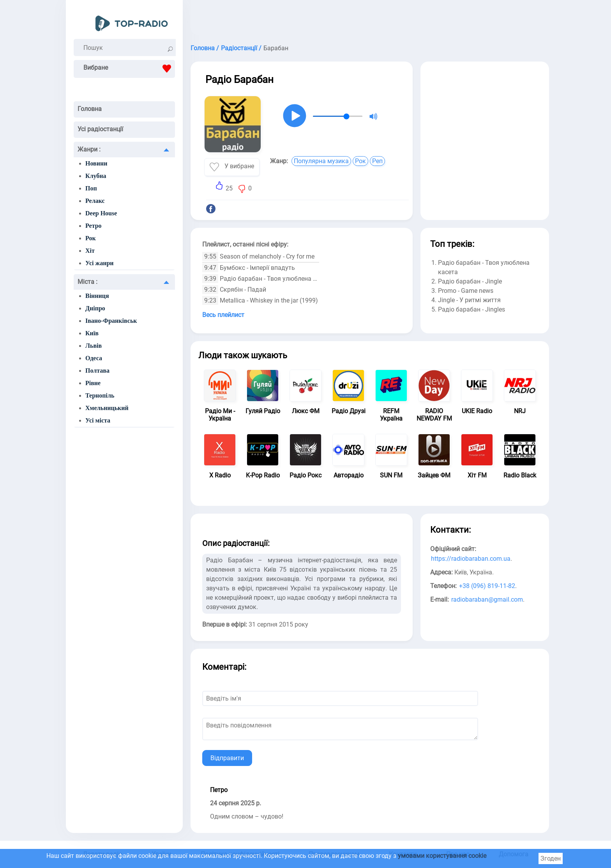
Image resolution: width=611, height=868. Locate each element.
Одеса (94, 358)
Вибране (129, 69)
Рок (91, 238)
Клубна (96, 176)
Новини (96, 163)
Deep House (101, 213)
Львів (94, 346)
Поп (91, 188)
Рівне (93, 383)
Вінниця (97, 296)
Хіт (90, 251)
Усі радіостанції (100, 129)
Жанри (89, 149)
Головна (90, 109)
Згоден (551, 858)
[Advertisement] (370, 19)
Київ (92, 333)
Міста (87, 282)
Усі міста (98, 420)
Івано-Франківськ (111, 321)
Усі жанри (100, 263)
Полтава (97, 371)
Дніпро (95, 308)
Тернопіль (100, 395)
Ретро (94, 226)
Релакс (95, 201)
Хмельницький (107, 408)
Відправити (227, 758)
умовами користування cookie (442, 856)
